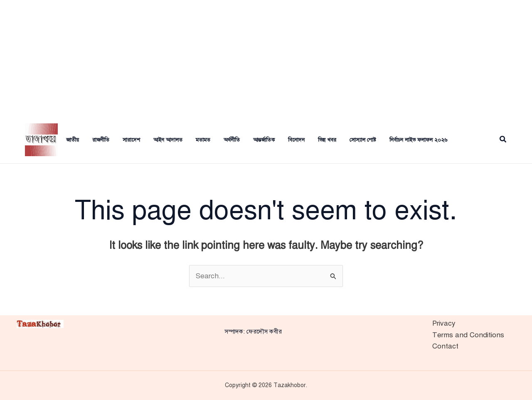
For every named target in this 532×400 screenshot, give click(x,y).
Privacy (444, 323)
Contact (445, 346)
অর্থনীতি (232, 140)
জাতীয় (73, 140)
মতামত (203, 140)
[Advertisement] (266, 58)
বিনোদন (296, 140)
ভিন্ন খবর (327, 140)
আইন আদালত (168, 140)
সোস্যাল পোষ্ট (363, 140)
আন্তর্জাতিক (264, 140)
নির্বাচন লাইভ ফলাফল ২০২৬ (418, 140)
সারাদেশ (131, 140)
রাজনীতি (101, 140)
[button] (503, 140)
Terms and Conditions (468, 335)
